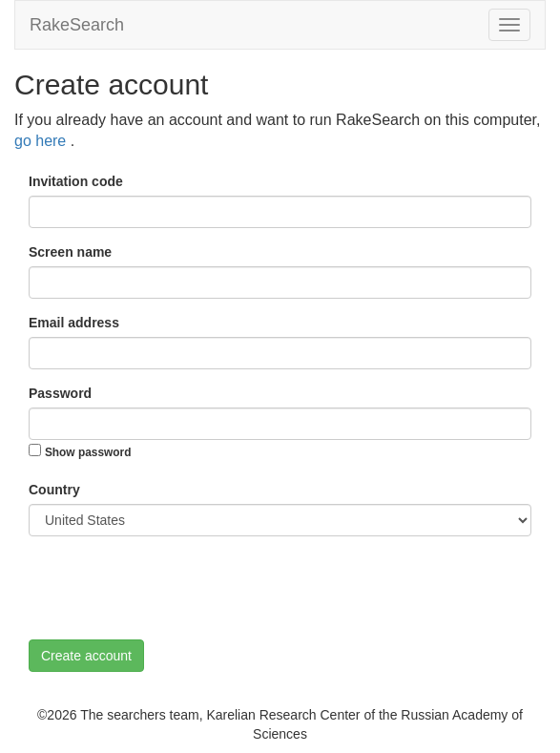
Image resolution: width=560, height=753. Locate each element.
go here (42, 141)
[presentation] (174, 588)
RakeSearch (77, 25)
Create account (86, 656)
